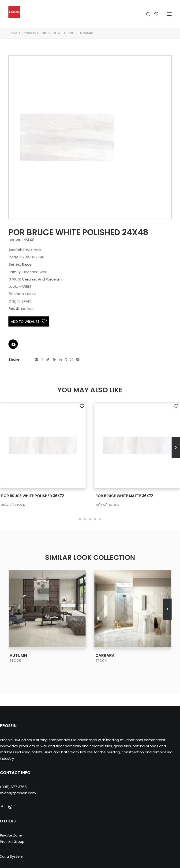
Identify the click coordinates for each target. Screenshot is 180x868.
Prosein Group (12, 842)
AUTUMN (18, 655)
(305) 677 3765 (13, 787)
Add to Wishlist (29, 321)
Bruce (27, 264)
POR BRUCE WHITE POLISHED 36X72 (33, 496)
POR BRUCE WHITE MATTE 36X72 (124, 496)
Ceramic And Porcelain (42, 279)
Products (29, 33)
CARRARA (105, 655)
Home (13, 33)
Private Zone (11, 835)
